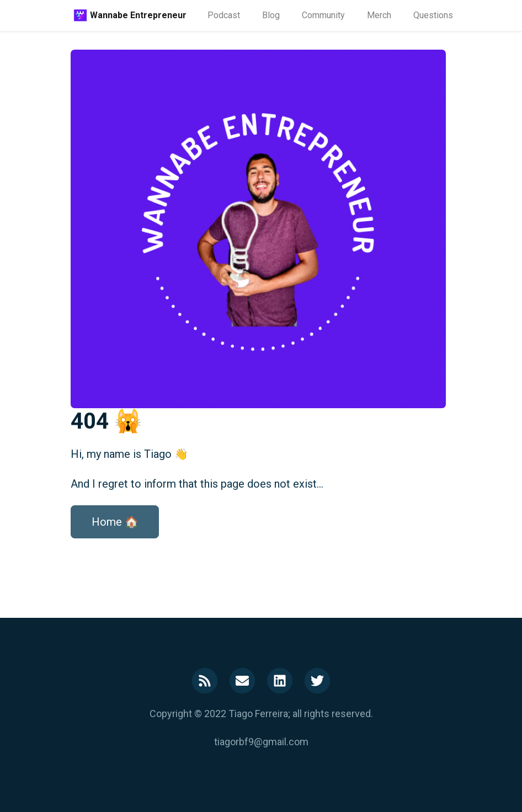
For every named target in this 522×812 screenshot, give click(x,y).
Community (323, 15)
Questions (433, 15)
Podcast (224, 15)
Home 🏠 (115, 522)
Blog (271, 15)
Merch (379, 15)
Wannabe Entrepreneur (138, 15)
